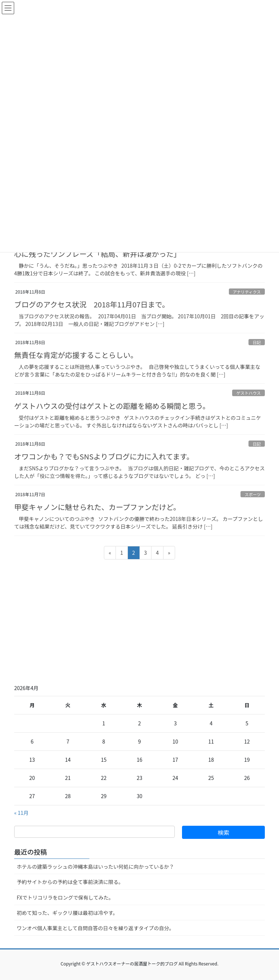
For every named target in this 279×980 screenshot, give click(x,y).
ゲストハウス (249, 393)
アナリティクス (247, 292)
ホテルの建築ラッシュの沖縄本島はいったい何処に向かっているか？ (95, 867)
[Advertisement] (139, 621)
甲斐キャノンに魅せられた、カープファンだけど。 (97, 507)
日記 (256, 342)
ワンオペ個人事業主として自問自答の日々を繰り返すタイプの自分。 (96, 928)
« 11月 (21, 813)
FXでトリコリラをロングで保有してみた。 (65, 897)
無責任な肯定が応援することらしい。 (76, 355)
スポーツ (253, 494)
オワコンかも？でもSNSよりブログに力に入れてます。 (104, 456)
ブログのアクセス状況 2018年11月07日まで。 (92, 304)
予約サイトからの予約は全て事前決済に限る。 (70, 882)
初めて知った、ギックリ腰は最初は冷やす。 (67, 913)
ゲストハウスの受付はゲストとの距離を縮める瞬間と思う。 (112, 406)
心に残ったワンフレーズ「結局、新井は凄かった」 (97, 254)
